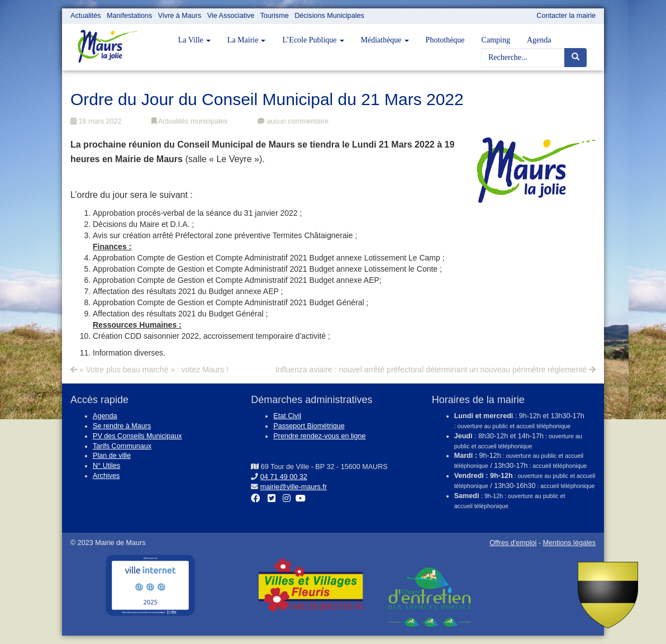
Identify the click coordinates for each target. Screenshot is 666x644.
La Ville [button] (194, 40)
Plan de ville (112, 456)
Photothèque (445, 40)
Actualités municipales (189, 121)
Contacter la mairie (566, 16)
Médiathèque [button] (385, 40)
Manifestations (129, 16)
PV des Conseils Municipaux (137, 436)
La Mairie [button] (247, 40)
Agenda (539, 40)
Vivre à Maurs (180, 16)
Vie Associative (231, 16)
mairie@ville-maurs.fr (294, 487)
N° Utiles (106, 466)
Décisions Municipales (329, 16)
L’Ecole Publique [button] (313, 40)
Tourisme (275, 16)
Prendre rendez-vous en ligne (319, 436)
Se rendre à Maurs (122, 426)
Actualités (86, 16)
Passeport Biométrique (309, 426)
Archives (106, 476)
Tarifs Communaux (122, 446)
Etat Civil (287, 416)
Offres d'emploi (513, 543)
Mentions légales (569, 543)
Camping (496, 40)
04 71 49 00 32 (284, 477)
